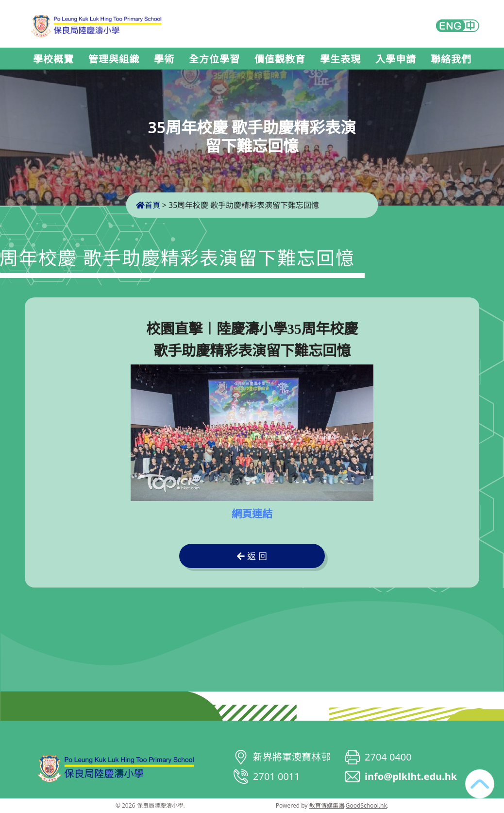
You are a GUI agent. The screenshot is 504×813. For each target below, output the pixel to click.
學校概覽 (53, 59)
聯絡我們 (451, 59)
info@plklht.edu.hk (411, 776)
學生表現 (340, 59)
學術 (164, 59)
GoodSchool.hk (366, 805)
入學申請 (396, 59)
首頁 (148, 205)
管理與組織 (114, 59)
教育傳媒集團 (327, 805)
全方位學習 (214, 59)
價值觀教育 (280, 59)
